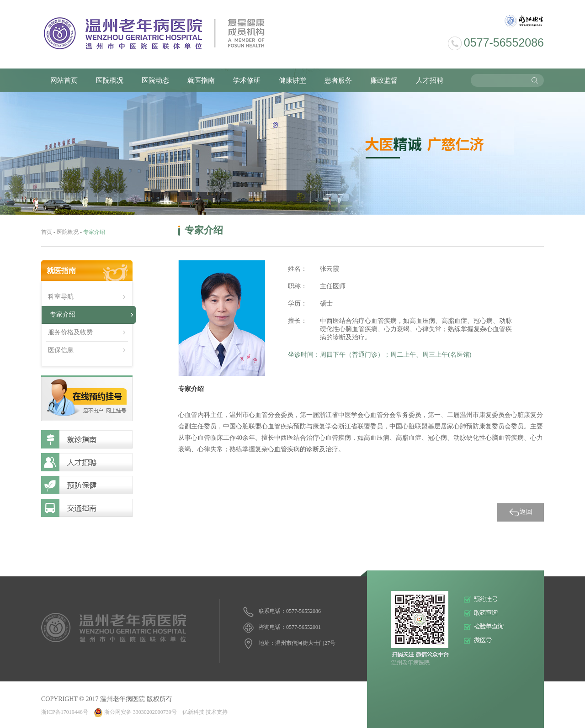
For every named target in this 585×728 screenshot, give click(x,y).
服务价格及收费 (70, 332)
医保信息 (61, 350)
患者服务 (338, 80)
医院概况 (110, 80)
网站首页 (64, 80)
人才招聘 (430, 80)
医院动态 (155, 80)
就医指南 (201, 80)
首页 (47, 232)
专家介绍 (63, 314)
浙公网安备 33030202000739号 (135, 712)
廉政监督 (384, 80)
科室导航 (61, 297)
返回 (521, 512)
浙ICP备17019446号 (65, 712)
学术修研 (247, 80)
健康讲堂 (292, 80)
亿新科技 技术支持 (205, 712)
